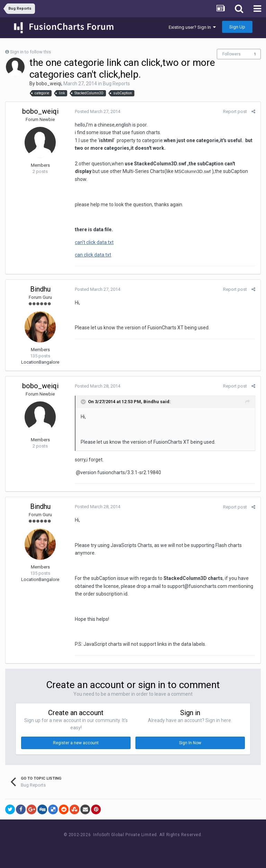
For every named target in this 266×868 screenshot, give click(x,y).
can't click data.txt (94, 242)
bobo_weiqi (49, 84)
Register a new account (76, 743)
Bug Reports (116, 84)
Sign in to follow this (30, 52)
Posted (97, 111)
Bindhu (40, 289)
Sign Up (237, 27)
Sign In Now (190, 743)
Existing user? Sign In (192, 27)
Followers (232, 54)
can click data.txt (93, 255)
